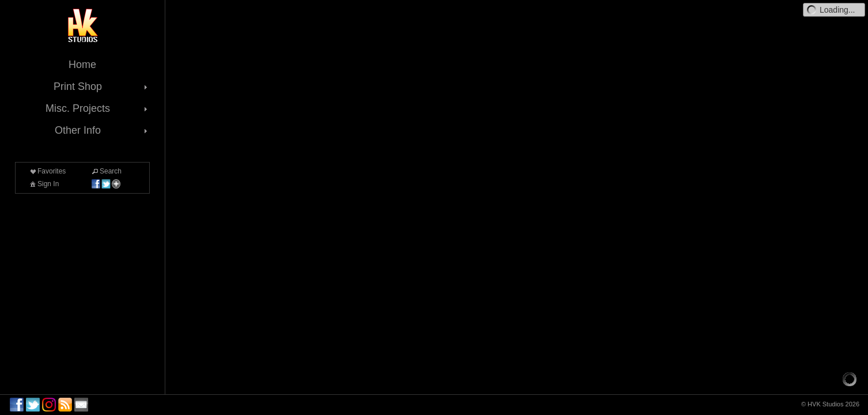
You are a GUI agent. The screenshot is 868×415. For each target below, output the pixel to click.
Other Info (102, 130)
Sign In (43, 184)
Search (106, 171)
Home (82, 65)
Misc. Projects (98, 108)
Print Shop (102, 86)
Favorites (47, 171)
